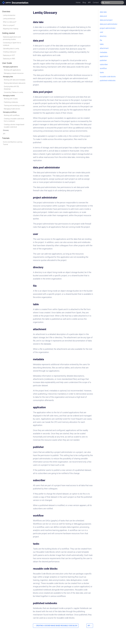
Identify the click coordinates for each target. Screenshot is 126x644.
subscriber (104, 64)
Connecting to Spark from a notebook (12, 44)
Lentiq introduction (9, 15)
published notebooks (108, 80)
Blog (89, 3)
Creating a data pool (10, 52)
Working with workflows (12, 115)
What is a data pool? (10, 22)
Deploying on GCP (9, 55)
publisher (103, 60)
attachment (104, 48)
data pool (103, 16)
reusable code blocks (108, 77)
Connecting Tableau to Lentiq (13, 92)
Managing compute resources (14, 73)
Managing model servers (12, 109)
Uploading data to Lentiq (11, 49)
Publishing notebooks (11, 102)
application (104, 56)
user (102, 32)
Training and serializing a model (14, 105)
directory (103, 36)
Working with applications (12, 70)
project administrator (108, 28)
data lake (103, 12)
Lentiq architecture (9, 19)
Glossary (6, 130)
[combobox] (115, 3)
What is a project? (9, 25)
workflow (103, 68)
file (101, 40)
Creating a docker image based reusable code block (14, 126)
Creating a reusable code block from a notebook (14, 120)
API (94, 3)
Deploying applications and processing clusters (12, 38)
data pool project (106, 20)
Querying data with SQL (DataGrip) (12, 88)
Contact (101, 3)
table (102, 44)
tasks (102, 72)
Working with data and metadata (15, 80)
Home (83, 3)
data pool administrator (109, 24)
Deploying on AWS (9, 59)
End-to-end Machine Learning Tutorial (13, 143)
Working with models (11, 99)
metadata (103, 52)
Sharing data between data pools (15, 83)
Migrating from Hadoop (11, 29)
